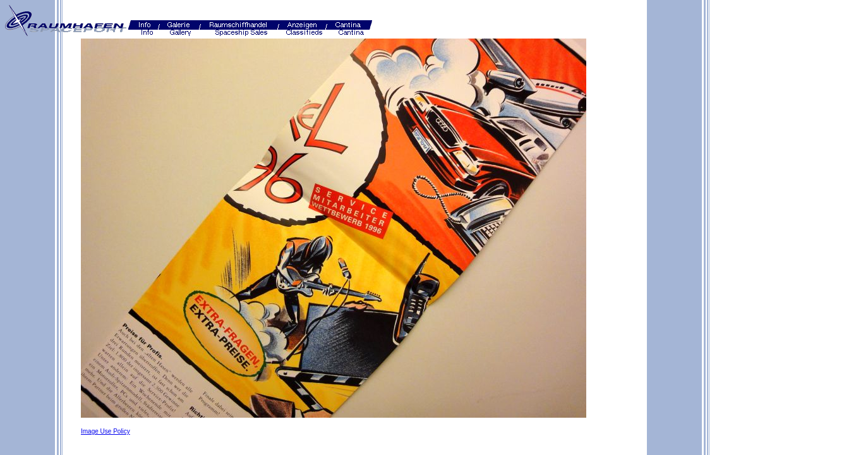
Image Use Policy (105, 431)
